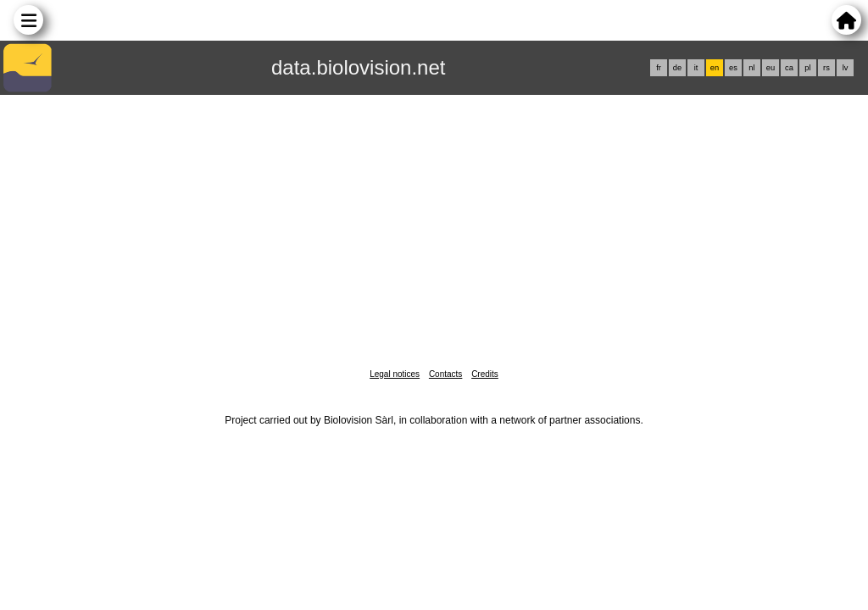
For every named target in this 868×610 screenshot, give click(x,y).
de (677, 68)
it (696, 68)
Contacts (445, 374)
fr (659, 68)
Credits (485, 374)
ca (789, 68)
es (733, 68)
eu (771, 68)
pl (807, 68)
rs (826, 68)
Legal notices (395, 374)
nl (751, 68)
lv (846, 68)
